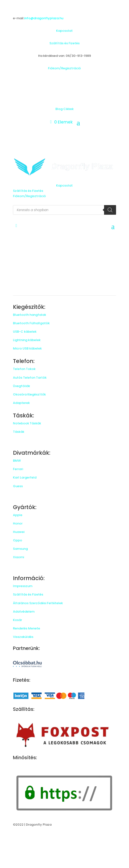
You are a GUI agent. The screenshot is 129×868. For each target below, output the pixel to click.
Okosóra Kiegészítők (29, 394)
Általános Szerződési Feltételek (38, 603)
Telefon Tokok (24, 369)
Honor (18, 523)
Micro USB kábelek (27, 348)
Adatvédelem (24, 612)
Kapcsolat (64, 31)
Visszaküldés (23, 637)
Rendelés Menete (26, 628)
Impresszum (23, 586)
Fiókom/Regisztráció (64, 68)
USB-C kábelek (25, 332)
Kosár (18, 620)
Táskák (19, 432)
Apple (18, 515)
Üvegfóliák (21, 386)
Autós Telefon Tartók (30, 378)
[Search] (110, 210)
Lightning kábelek (27, 340)
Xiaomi (18, 557)
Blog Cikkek (64, 109)
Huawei (19, 532)
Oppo (18, 540)
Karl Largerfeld (25, 477)
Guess (18, 486)
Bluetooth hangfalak (29, 315)
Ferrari (18, 469)
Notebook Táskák (27, 423)
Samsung (20, 549)
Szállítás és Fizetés (64, 43)
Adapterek (21, 403)
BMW (17, 461)
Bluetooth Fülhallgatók (31, 323)
